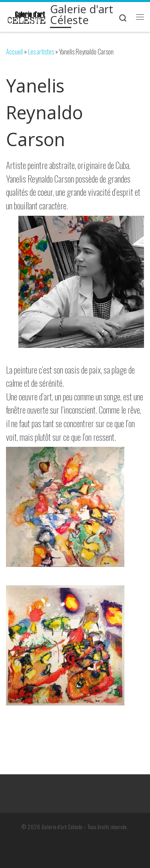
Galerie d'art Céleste (62, 827)
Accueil (14, 51)
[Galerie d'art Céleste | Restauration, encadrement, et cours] (27, 17)
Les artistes (41, 51)
